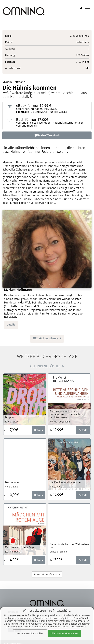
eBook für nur (53, 108)
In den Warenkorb (47, 135)
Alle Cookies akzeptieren (64, 633)
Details (11, 325)
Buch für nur (53, 122)
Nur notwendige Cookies (30, 633)
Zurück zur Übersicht (47, 338)
